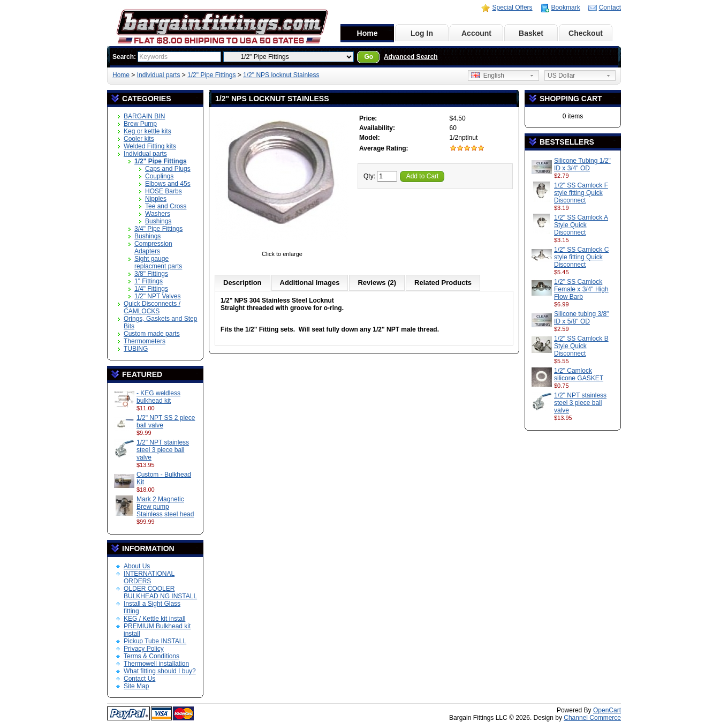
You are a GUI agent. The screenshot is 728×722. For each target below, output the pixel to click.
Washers (158, 214)
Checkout (586, 33)
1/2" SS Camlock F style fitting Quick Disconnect (581, 193)
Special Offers (512, 7)
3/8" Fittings (151, 274)
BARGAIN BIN (144, 116)
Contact (610, 7)
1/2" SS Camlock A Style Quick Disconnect (581, 225)
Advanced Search (411, 57)
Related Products (443, 283)
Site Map (136, 686)
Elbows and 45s (168, 184)
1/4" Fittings (151, 289)
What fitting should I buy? (160, 671)
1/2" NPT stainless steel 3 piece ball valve (163, 450)
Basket (531, 33)
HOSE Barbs (164, 191)
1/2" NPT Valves (158, 296)
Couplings (159, 176)
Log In (422, 33)
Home (367, 33)
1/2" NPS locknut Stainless (281, 75)
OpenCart (607, 710)
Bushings (158, 221)
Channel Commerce (592, 718)
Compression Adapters (153, 247)
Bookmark (566, 7)
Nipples (156, 199)
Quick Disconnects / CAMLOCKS (152, 307)
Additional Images (310, 283)
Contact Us (139, 679)
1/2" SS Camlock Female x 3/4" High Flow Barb (581, 289)
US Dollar (561, 76)
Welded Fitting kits (150, 146)
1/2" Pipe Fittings (211, 75)
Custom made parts (152, 334)
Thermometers (145, 341)
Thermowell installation (156, 664)
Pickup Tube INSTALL (155, 641)
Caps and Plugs (168, 169)
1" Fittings (149, 281)
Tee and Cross (166, 206)
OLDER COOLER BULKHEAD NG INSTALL (160, 592)
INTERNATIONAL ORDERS (149, 577)
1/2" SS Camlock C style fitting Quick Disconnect (581, 257)
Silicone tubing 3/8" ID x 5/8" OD (581, 318)
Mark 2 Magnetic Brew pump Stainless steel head (165, 507)
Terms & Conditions (151, 656)
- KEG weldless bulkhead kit (158, 397)
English (488, 76)
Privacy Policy (144, 649)
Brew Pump (140, 124)
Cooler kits (139, 139)
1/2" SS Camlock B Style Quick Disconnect (581, 346)
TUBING (136, 349)
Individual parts (159, 75)
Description (242, 283)
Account (476, 33)
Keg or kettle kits (147, 131)
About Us (137, 566)
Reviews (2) (377, 283)
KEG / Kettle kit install (154, 619)
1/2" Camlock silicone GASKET (579, 374)
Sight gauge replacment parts (158, 262)
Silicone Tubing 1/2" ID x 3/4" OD (582, 164)
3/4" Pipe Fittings (158, 229)
